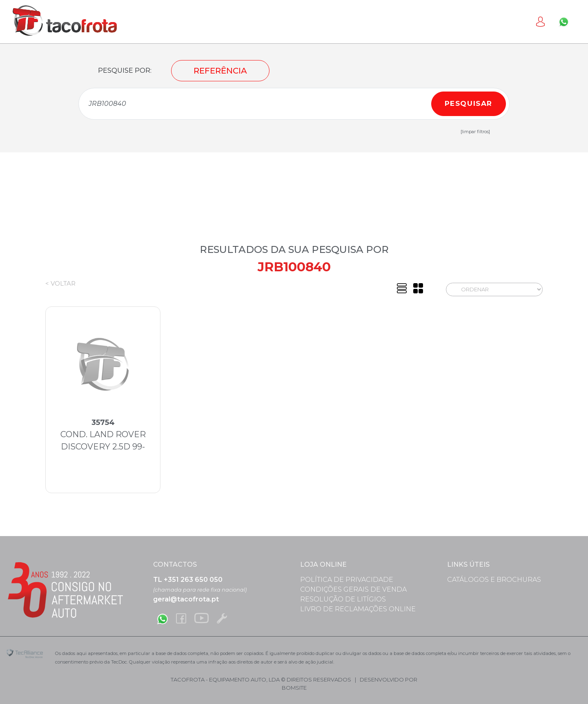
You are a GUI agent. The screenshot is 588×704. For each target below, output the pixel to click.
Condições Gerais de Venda (353, 589)
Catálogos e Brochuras (494, 580)
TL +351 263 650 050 (188, 580)
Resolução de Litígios (343, 599)
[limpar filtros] (475, 132)
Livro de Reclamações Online (358, 609)
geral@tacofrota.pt (186, 599)
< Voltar (60, 283)
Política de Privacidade (347, 580)
